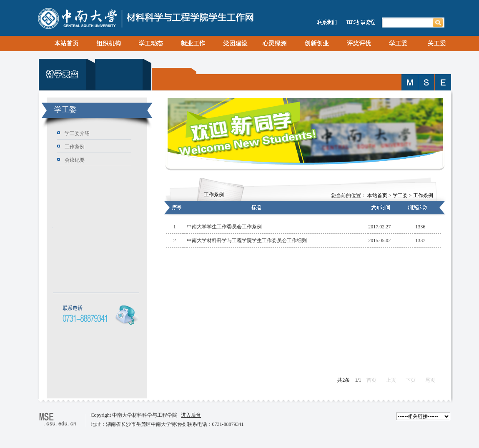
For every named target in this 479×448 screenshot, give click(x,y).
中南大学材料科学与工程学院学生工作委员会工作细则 (247, 240)
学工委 (400, 195)
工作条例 (423, 195)
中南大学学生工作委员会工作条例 (224, 227)
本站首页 (377, 195)
